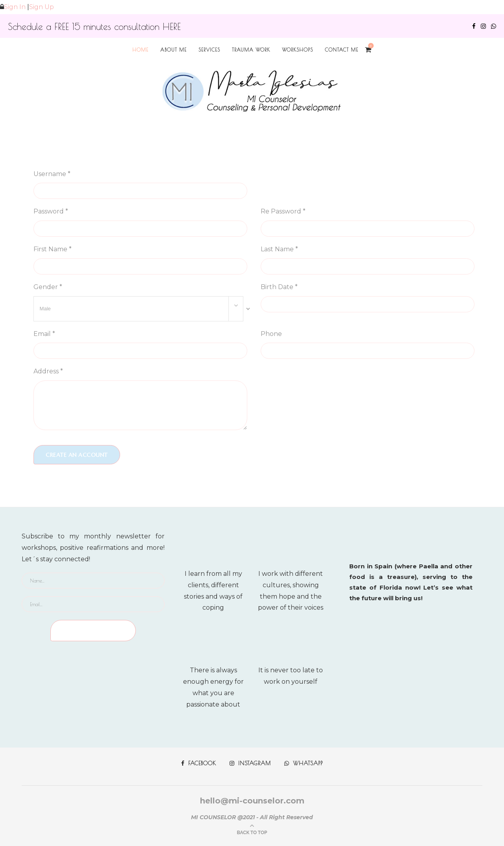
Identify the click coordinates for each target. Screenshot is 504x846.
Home (140, 50)
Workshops (297, 50)
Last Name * (279, 249)
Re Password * (283, 211)
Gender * (48, 287)
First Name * (53, 249)
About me (173, 50)
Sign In (15, 7)
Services (209, 50)
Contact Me (342, 50)
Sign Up (42, 7)
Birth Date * (279, 287)
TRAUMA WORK (251, 50)
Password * (51, 211)
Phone (271, 334)
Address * (48, 371)
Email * (44, 334)
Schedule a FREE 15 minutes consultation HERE (94, 27)
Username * (52, 174)
